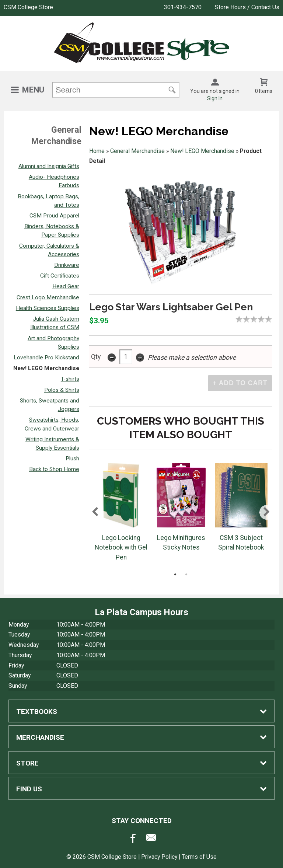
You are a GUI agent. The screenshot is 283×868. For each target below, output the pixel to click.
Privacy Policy (159, 857)
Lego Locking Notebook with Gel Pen (121, 548)
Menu (33, 90)
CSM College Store (28, 7)
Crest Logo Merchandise (48, 297)
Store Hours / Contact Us (247, 7)
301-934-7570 (183, 7)
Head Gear (66, 286)
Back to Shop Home (54, 469)
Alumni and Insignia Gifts (49, 166)
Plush (72, 459)
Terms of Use (199, 857)
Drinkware (67, 265)
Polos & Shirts (62, 390)
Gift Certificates (60, 276)
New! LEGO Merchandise (46, 368)
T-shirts (70, 379)
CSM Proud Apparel (54, 216)
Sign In (215, 98)
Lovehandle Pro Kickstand (46, 358)
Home (97, 151)
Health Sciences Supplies (48, 308)
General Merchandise (137, 151)
